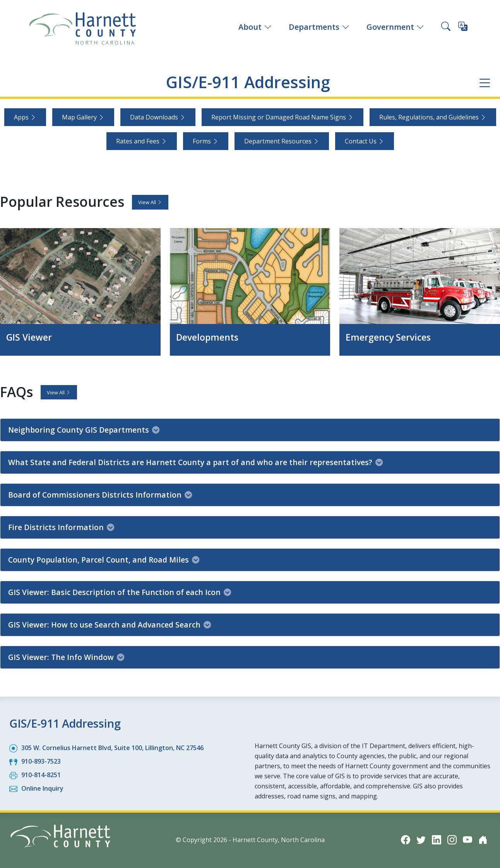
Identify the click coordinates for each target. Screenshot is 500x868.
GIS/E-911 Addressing (248, 82)
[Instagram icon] (452, 839)
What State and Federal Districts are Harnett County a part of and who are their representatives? (195, 462)
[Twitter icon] (421, 839)
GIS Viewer (30, 337)
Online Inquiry (42, 788)
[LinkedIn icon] (437, 839)
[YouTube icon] (467, 839)
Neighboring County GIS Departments (84, 429)
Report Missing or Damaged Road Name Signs (283, 117)
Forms (206, 141)
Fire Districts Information (61, 527)
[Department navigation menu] (485, 83)
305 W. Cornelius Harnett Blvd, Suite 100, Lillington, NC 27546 (112, 747)
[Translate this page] (463, 28)
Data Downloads (158, 117)
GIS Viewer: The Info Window (66, 657)
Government (395, 27)
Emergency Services (390, 337)
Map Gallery (83, 117)
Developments (209, 337)
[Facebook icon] (406, 839)
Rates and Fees (142, 141)
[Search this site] (446, 27)
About (255, 27)
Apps (25, 117)
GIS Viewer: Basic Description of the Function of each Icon (120, 592)
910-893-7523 (41, 761)
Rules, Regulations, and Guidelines (433, 117)
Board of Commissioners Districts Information (100, 494)
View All (150, 202)
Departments (319, 27)
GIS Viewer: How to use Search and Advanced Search (110, 624)
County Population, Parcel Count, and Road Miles (104, 559)
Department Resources (282, 141)
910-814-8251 (41, 774)
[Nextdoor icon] (483, 839)
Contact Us (365, 141)
